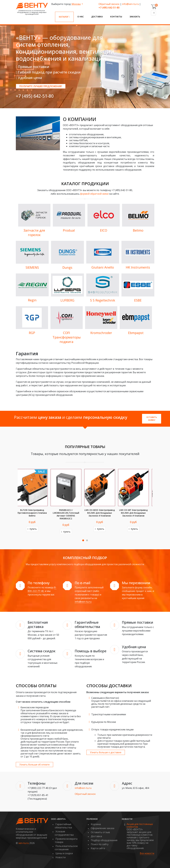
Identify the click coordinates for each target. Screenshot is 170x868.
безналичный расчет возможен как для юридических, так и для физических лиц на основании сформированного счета (52, 733)
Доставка (97, 17)
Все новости (147, 853)
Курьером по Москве (104, 722)
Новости (61, 857)
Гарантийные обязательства (63, 826)
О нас (81, 17)
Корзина (96, 824)
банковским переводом (35, 707)
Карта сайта (98, 848)
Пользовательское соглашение (66, 848)
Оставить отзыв (100, 832)
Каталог (64, 17)
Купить (34, 529)
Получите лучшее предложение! (41, 86)
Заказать (135, 17)
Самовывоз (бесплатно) (105, 698)
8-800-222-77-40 (42, 589)
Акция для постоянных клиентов (140, 825)
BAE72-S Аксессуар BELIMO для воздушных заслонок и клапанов (68, 513)
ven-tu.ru (24, 843)
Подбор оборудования (104, 840)
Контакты (116, 17)
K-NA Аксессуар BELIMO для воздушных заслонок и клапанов (102, 513)
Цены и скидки (64, 853)
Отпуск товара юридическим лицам (112, 729)
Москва (76, 4)
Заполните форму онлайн (137, 587)
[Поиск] (153, 13)
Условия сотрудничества (64, 833)
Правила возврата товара (66, 840)
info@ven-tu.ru (130, 4)
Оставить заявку (152, 419)
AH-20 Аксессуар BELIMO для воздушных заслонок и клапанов (136, 513)
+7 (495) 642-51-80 (35, 96)
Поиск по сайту (100, 844)
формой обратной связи (94, 194)
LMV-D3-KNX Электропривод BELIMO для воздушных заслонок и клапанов (34, 513)
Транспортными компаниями (109, 714)
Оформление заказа (103, 828)
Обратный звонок (109, 4)
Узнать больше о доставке (106, 752)
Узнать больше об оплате (34, 765)
